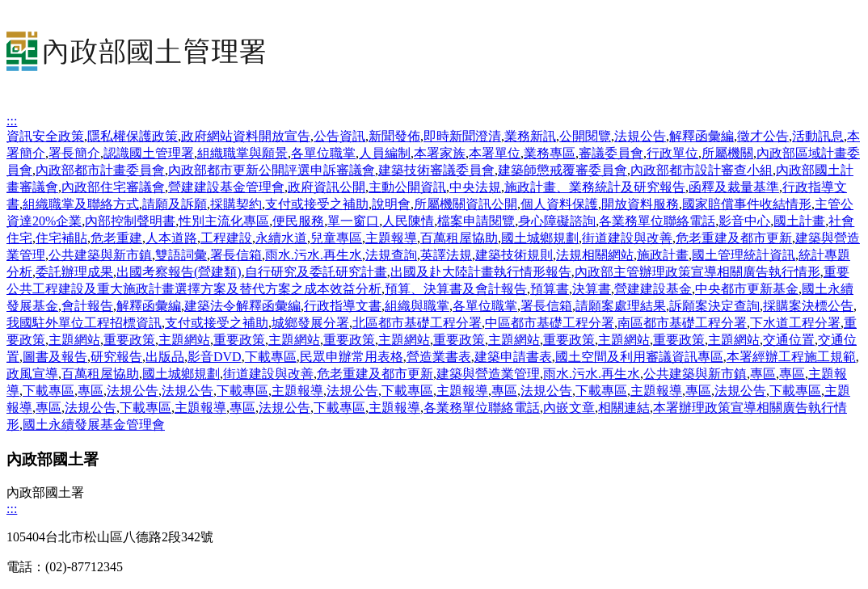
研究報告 (116, 357)
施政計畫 (663, 255)
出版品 (165, 357)
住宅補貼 (61, 238)
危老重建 (116, 238)
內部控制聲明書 (130, 221)
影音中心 (744, 221)
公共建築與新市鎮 (100, 255)
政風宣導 (32, 374)
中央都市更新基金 (747, 289)
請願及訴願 (175, 204)
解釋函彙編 (702, 136)
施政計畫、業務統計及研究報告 (595, 187)
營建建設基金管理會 (226, 187)
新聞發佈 (394, 136)
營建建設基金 (653, 289)
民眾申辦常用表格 (352, 357)
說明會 (391, 204)
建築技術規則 (514, 255)
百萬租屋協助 (459, 238)
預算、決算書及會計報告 (456, 289)
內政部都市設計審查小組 (702, 170)
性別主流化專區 (224, 221)
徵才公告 (763, 136)
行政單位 (672, 153)
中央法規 (475, 187)
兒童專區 (336, 238)
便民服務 (298, 221)
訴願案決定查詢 (714, 306)
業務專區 (550, 153)
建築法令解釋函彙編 (242, 306)
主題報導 (391, 238)
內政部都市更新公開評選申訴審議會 (272, 170)
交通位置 (789, 340)
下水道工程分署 (795, 323)
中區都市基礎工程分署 (550, 323)
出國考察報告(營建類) (179, 272)
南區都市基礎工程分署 (682, 323)
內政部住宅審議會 (113, 187)
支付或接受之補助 (317, 204)
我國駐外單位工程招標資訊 (84, 323)
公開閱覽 (585, 136)
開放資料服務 (640, 204)
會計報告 (87, 306)
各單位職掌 (323, 153)
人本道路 (171, 238)
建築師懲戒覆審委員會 (563, 170)
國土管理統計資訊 (744, 255)
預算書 (550, 289)
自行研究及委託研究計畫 (316, 272)
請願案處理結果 (621, 306)
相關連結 (624, 408)
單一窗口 (353, 221)
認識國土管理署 (149, 153)
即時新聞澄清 (462, 136)
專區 (763, 374)
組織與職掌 (417, 306)
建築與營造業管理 (488, 374)
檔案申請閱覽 (476, 221)
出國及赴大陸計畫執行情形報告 (481, 272)
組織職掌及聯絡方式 (81, 204)
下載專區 (271, 357)
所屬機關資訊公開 (466, 204)
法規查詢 (391, 255)
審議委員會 (611, 153)
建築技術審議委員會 (436, 170)
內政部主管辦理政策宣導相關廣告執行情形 (697, 272)
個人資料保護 (559, 204)
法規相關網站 (595, 255)
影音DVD (215, 357)
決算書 (592, 289)
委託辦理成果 (74, 272)
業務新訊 (530, 136)
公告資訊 (339, 136)
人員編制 (385, 153)
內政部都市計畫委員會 (100, 170)
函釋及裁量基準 (734, 187)
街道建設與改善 (627, 238)
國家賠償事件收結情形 (747, 204)
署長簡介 (74, 153)
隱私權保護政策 (133, 136)
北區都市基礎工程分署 (417, 323)
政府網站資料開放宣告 (246, 136)
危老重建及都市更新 (734, 238)
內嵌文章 (569, 408)
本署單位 (495, 153)
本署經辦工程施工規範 (791, 357)
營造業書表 (439, 357)
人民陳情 (408, 221)
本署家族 (440, 153)
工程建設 (226, 238)
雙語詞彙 (181, 255)
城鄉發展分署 (310, 323)
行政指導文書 (343, 306)
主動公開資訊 (407, 187)
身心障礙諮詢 (557, 221)
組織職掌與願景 (242, 153)
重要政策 (129, 340)
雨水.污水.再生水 (314, 255)
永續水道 (281, 238)
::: (12, 121)
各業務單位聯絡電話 (657, 221)
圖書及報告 (55, 357)
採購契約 (236, 204)
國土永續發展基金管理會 (94, 425)
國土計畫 (799, 221)
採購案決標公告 (808, 306)
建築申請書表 (513, 357)
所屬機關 (727, 153)
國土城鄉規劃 (540, 238)
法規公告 (640, 136)
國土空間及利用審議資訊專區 (639, 357)
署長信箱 (236, 255)
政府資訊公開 (327, 187)
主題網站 (74, 340)
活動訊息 (818, 136)
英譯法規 (446, 255)
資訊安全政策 (45, 136)
